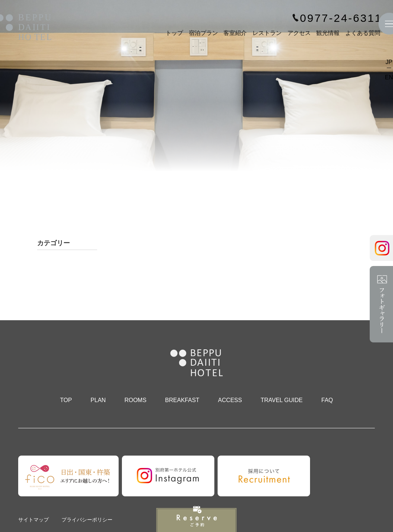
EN (389, 77)
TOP (66, 400)
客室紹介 (235, 33)
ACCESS (230, 400)
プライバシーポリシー (87, 520)
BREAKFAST (182, 400)
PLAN (98, 400)
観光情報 (328, 33)
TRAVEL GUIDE (282, 400)
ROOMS (135, 400)
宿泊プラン (203, 33)
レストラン (267, 33)
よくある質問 (363, 33)
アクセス (299, 33)
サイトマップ (33, 520)
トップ (174, 33)
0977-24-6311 (341, 18)
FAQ (327, 400)
